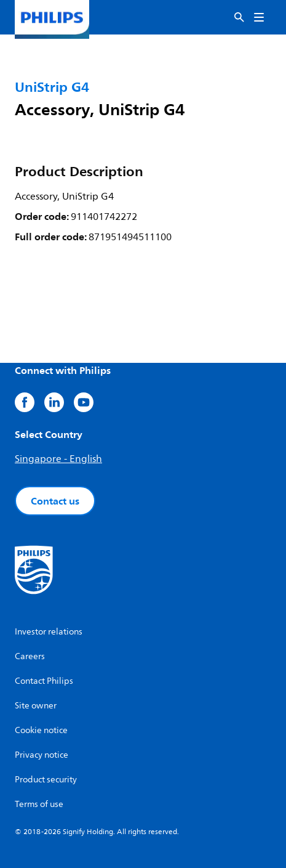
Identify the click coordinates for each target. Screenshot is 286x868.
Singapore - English (58, 459)
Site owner (36, 706)
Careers (30, 656)
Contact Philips (44, 681)
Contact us (55, 501)
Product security (46, 780)
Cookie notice (41, 730)
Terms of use (39, 804)
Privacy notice (42, 755)
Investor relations (49, 632)
